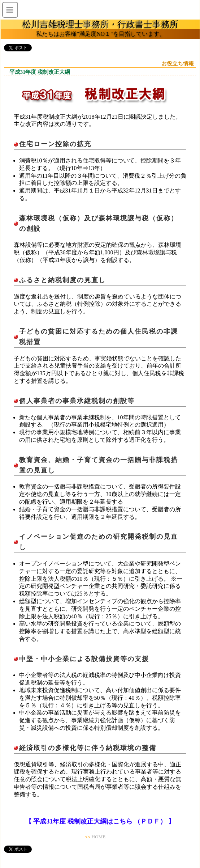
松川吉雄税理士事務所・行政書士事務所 (100, 24)
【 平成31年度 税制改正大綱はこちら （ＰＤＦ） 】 (100, 821)
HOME (98, 837)
